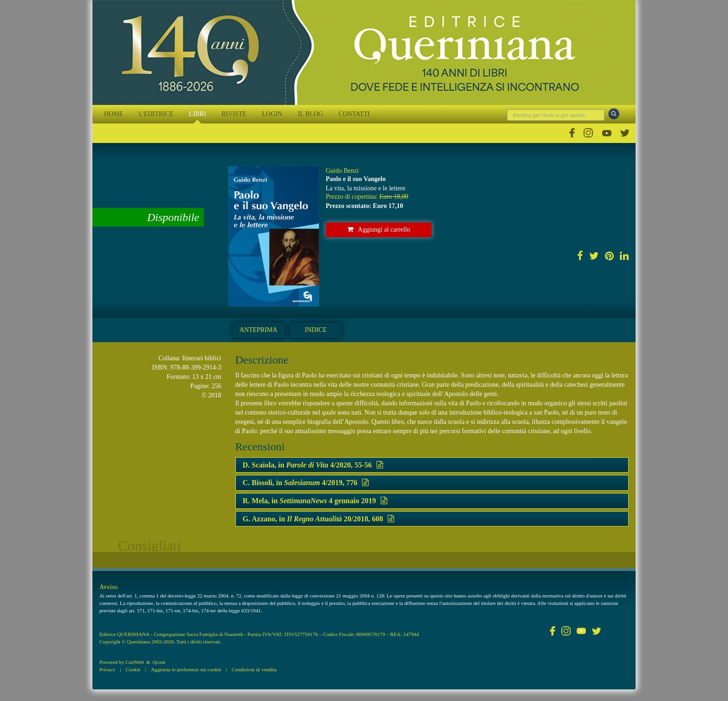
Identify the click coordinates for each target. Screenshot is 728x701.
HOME (114, 114)
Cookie (133, 669)
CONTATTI (354, 114)
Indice (315, 330)
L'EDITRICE (156, 114)
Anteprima (259, 330)
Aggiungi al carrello (379, 230)
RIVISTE (234, 114)
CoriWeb (135, 662)
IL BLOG (310, 114)
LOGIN (272, 114)
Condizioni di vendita (254, 669)
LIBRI (198, 114)
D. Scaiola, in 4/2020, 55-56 (313, 465)
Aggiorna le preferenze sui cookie (186, 669)
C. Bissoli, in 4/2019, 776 (306, 483)
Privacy (107, 669)
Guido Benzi (342, 171)
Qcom (159, 662)
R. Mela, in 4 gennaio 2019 (315, 501)
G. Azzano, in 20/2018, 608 (319, 519)
